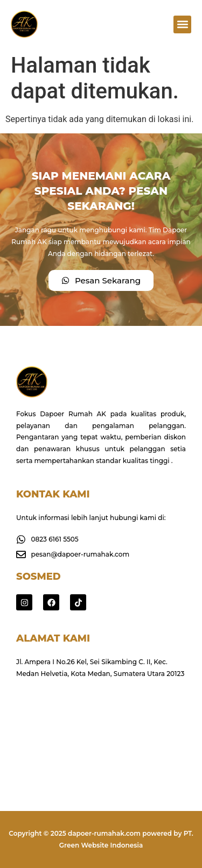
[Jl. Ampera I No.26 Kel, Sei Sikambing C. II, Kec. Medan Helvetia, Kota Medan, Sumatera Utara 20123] (101, 730)
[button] (182, 24)
